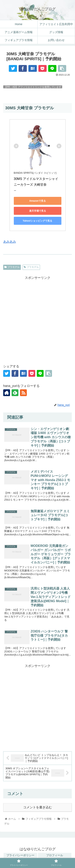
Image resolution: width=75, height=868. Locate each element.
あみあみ (10, 242)
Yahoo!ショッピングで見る (37, 221)
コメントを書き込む (38, 807)
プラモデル (12, 267)
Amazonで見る (37, 201)
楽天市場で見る (38, 211)
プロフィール (55, 855)
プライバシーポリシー (20, 855)
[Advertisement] (37, 318)
